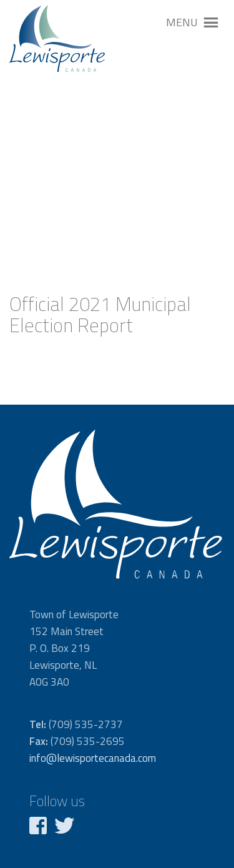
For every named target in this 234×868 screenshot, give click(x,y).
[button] (182, 22)
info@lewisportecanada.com (93, 758)
